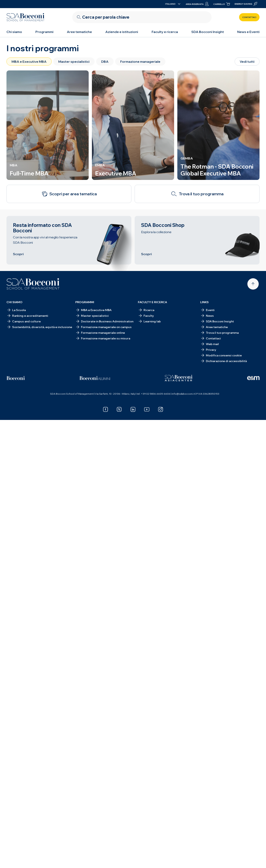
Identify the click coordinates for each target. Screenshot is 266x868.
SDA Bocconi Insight (208, 32)
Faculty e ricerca (165, 32)
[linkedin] (133, 409)
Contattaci (249, 17)
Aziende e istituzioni (122, 32)
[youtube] (147, 409)
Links (204, 302)
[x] (119, 409)
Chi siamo (14, 32)
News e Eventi (248, 32)
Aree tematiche (79, 32)
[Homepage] (33, 284)
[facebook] (105, 409)
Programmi (44, 32)
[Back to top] (253, 284)
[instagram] (161, 409)
